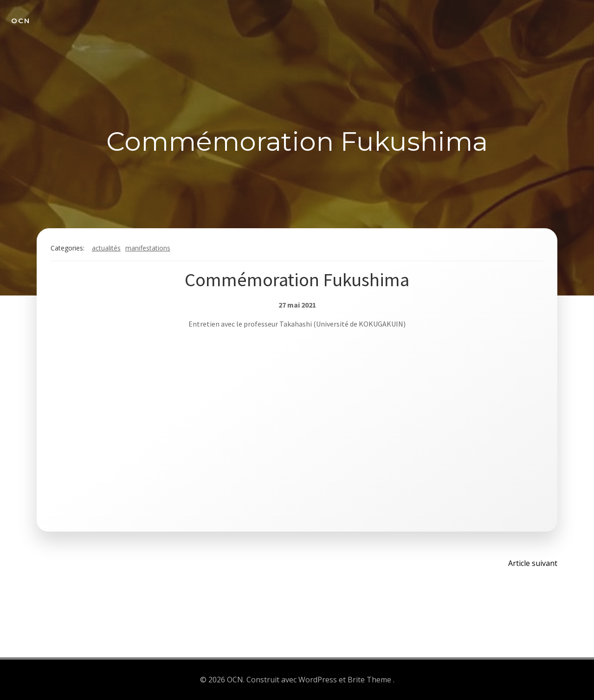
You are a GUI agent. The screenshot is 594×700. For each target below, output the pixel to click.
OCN (21, 21)
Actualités (106, 248)
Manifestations (148, 248)
